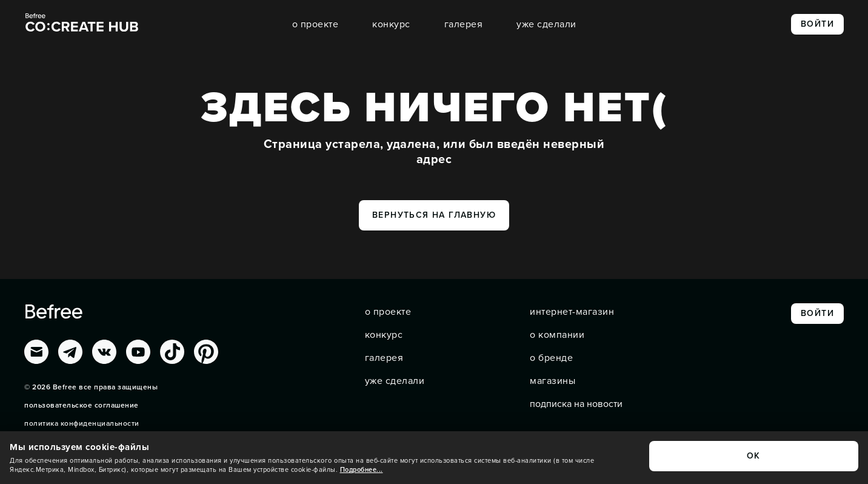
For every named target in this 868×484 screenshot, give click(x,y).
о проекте (315, 24)
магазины (553, 381)
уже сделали (546, 24)
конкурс (391, 24)
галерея (464, 24)
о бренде (551, 358)
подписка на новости (576, 404)
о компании (557, 335)
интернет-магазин (572, 312)
